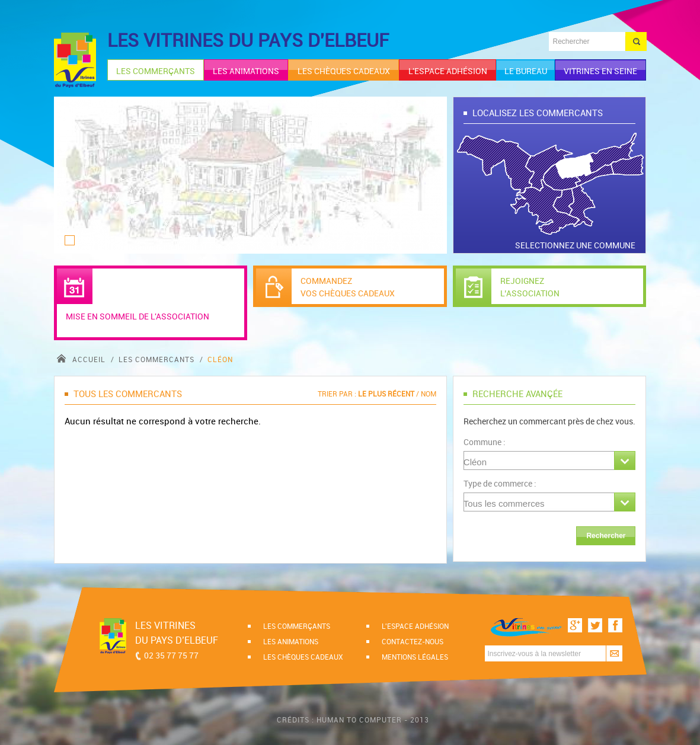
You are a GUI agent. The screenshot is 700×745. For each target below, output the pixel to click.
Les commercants (158, 359)
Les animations (291, 641)
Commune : (485, 442)
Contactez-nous (413, 641)
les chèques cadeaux (344, 71)
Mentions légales (415, 657)
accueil (82, 359)
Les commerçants (297, 626)
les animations (246, 71)
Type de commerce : (500, 483)
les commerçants (156, 71)
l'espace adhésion (448, 71)
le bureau (526, 71)
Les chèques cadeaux (303, 657)
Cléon (220, 359)
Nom (429, 394)
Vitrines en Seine (600, 71)
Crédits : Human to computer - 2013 (353, 720)
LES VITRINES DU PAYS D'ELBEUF (248, 40)
